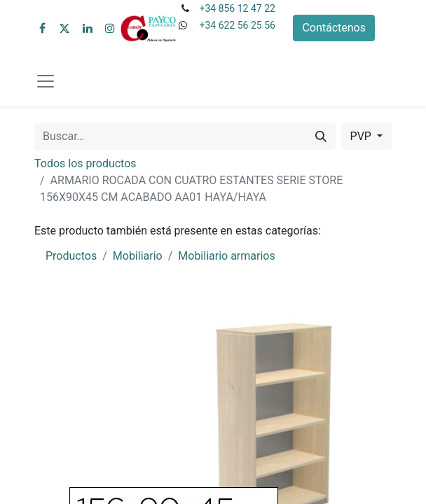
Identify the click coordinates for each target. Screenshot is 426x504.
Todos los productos (85, 163)
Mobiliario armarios (226, 256)
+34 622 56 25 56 (237, 25)
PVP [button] (362, 136)
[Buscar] (321, 136)
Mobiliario (138, 256)
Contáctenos (334, 28)
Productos (71, 256)
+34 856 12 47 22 (237, 8)
